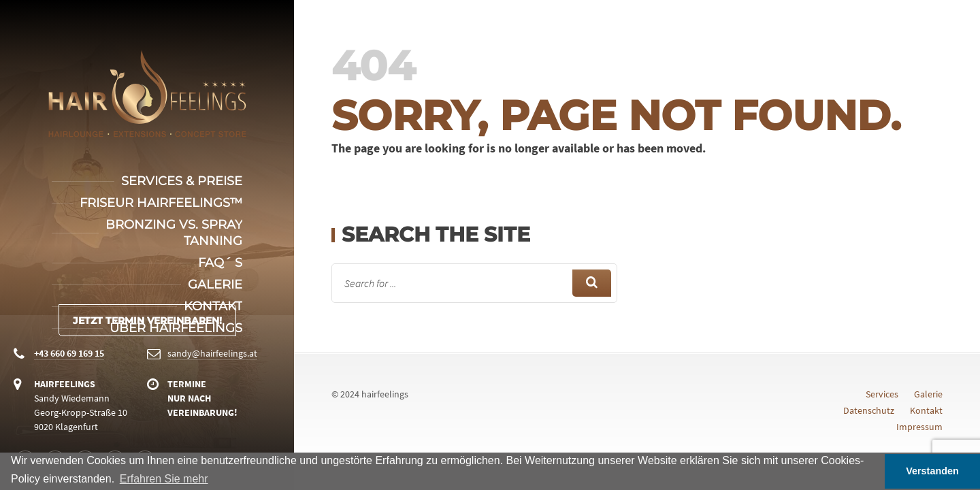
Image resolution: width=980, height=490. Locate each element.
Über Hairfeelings (176, 328)
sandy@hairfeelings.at (212, 353)
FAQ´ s (220, 263)
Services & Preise (182, 181)
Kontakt (213, 306)
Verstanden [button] (932, 471)
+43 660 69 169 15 (69, 353)
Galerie (215, 284)
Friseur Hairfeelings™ (161, 203)
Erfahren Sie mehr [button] (164, 479)
